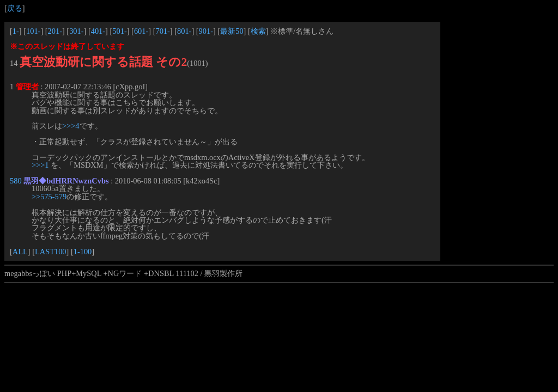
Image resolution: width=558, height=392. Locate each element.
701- (162, 31)
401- (98, 31)
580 (16, 181)
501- (119, 31)
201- (55, 31)
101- (33, 31)
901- (206, 31)
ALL (20, 252)
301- (76, 31)
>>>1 (40, 165)
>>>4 (71, 126)
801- (184, 31)
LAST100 (51, 252)
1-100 (83, 252)
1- (16, 31)
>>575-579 (49, 197)
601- (141, 31)
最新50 (232, 31)
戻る (15, 8)
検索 (258, 31)
